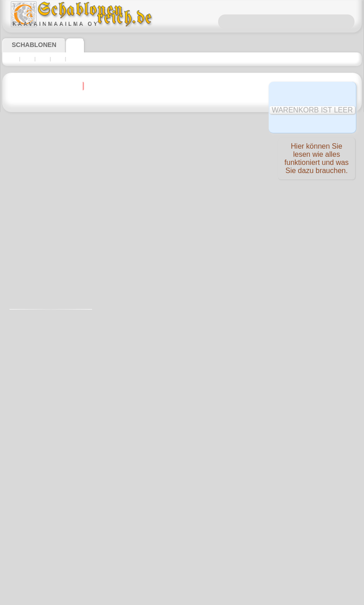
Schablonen (30, 45)
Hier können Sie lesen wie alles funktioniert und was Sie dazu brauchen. (317, 160)
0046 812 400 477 (201, 426)
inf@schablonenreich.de (182, 481)
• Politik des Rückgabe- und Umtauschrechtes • (182, 526)
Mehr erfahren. (255, 598)
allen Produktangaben (195, 144)
